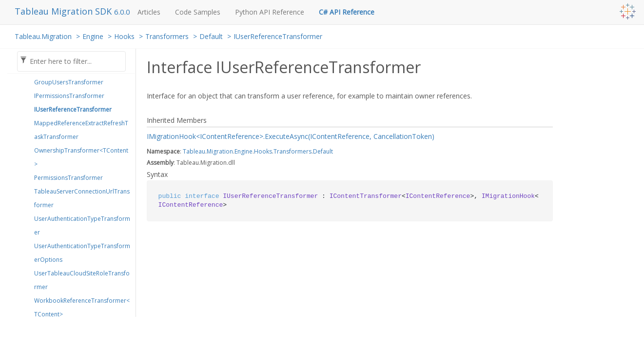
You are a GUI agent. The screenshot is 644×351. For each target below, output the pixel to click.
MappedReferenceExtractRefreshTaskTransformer (81, 130)
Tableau (194, 151)
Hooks (124, 36)
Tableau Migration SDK (64, 11)
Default (211, 36)
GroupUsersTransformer (69, 82)
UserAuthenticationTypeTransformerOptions (82, 253)
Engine (93, 36)
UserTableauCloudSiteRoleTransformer (82, 280)
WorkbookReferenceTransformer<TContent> (82, 307)
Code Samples (198, 12)
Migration (220, 151)
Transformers (167, 36)
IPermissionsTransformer (69, 96)
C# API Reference (347, 12)
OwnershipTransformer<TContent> (81, 157)
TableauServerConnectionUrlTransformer (82, 198)
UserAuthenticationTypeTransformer (82, 225)
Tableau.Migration (43, 36)
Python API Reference (270, 12)
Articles (149, 12)
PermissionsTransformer (68, 178)
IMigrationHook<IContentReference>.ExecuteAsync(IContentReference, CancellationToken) (291, 136)
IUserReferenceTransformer (278, 36)
